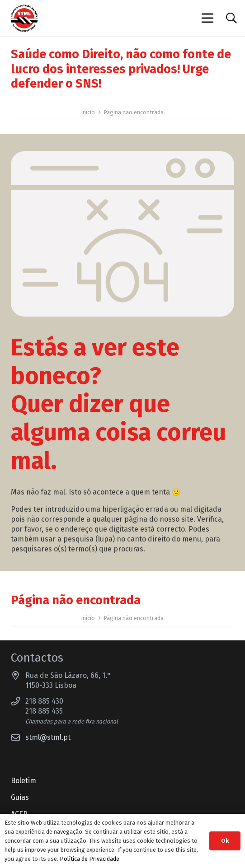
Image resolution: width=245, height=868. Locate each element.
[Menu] (208, 18)
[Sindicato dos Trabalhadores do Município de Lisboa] (24, 18)
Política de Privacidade (90, 859)
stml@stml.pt (48, 737)
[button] (231, 18)
